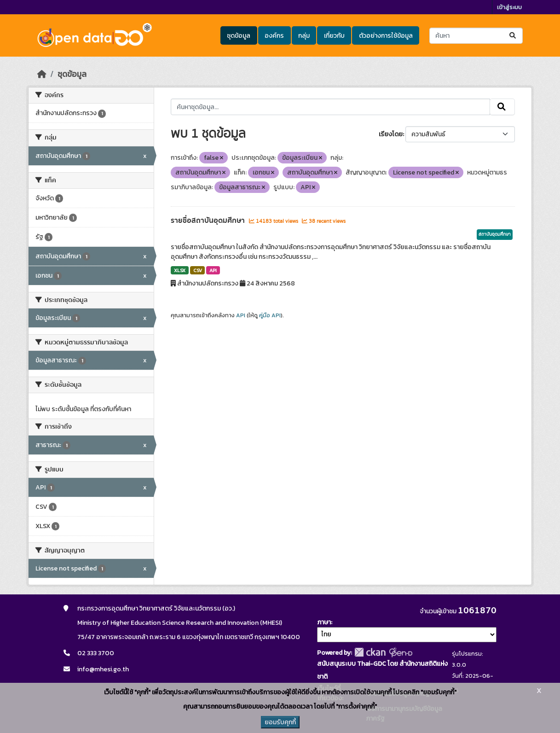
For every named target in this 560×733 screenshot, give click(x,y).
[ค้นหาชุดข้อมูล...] (476, 36)
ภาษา (324, 622)
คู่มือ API (270, 315)
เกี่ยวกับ (334, 36)
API (213, 270)
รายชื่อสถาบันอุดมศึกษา (209, 221)
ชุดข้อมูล (239, 36)
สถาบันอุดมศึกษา (495, 234)
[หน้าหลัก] (42, 74)
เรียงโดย (391, 134)
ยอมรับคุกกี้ (280, 722)
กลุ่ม (304, 36)
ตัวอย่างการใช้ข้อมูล (386, 36)
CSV (198, 270)
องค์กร (274, 36)
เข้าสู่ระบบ (509, 7)
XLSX (180, 270)
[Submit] (513, 36)
